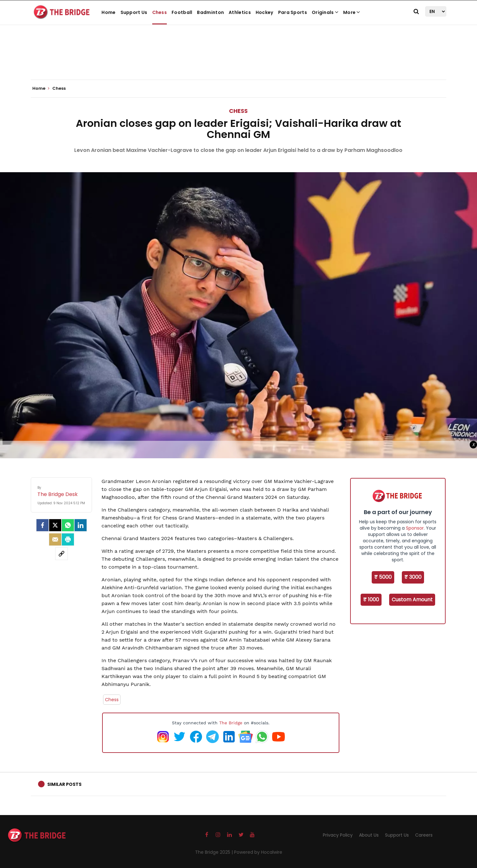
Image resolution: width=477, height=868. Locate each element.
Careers (424, 835)
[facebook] (42, 525)
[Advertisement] (238, 60)
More (352, 12)
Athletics (240, 12)
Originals (325, 12)
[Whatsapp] (68, 525)
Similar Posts (64, 784)
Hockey (265, 12)
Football (182, 12)
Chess (160, 12)
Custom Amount (412, 600)
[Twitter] (55, 525)
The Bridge (231, 723)
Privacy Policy (338, 835)
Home (108, 12)
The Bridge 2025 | (215, 852)
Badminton (210, 12)
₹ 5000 (383, 577)
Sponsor (415, 528)
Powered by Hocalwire (258, 852)
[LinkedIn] (81, 525)
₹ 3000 (413, 577)
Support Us (134, 12)
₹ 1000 (371, 600)
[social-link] (62, 554)
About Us (369, 835)
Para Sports (293, 12)
